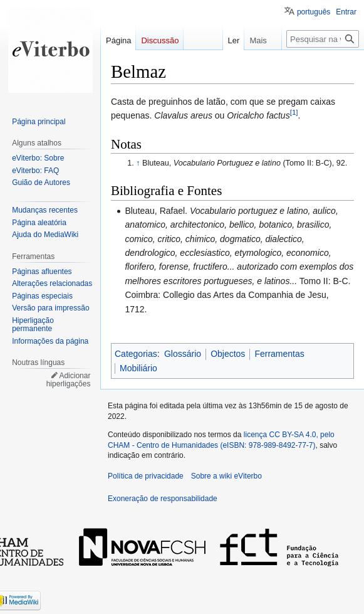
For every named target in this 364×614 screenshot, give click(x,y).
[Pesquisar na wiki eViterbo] (323, 39)
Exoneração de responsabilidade (163, 499)
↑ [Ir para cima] (138, 163)
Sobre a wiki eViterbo (226, 476)
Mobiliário (138, 368)
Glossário (183, 354)
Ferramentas (279, 354)
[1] (294, 113)
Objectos (228, 354)
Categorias (136, 354)
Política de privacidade (146, 476)
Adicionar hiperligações (69, 380)
